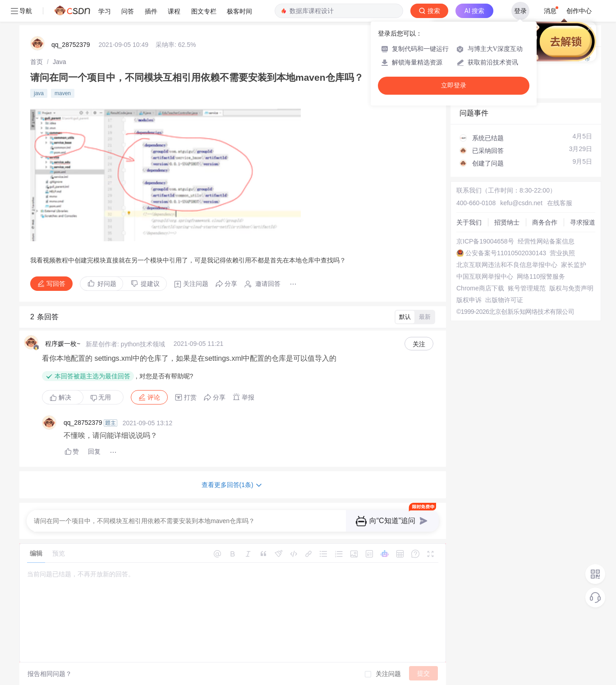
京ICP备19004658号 (485, 241)
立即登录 (454, 85)
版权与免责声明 (571, 288)
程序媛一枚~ (63, 344)
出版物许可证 (504, 300)
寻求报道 (583, 222)
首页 (37, 62)
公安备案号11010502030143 (506, 253)
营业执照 (562, 253)
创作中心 (579, 11)
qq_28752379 (71, 45)
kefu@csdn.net (521, 203)
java (39, 93)
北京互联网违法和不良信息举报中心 (507, 265)
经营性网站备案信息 (546, 241)
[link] (37, 62)
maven (63, 93)
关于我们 (469, 222)
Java (60, 62)
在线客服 (560, 203)
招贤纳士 (507, 222)
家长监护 (574, 265)
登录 (520, 11)
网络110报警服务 (541, 276)
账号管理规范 (527, 288)
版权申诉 (469, 300)
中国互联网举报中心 (485, 276)
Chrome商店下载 (480, 288)
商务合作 (545, 222)
